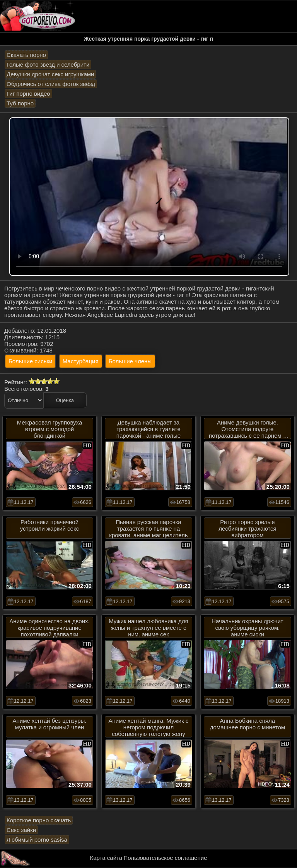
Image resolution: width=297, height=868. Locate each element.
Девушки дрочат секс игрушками (50, 74)
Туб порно (20, 103)
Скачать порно (26, 55)
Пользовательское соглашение (165, 858)
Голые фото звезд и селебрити (48, 64)
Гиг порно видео (28, 94)
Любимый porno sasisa (37, 840)
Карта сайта (106, 858)
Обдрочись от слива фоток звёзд (51, 84)
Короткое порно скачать (39, 820)
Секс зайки (21, 830)
